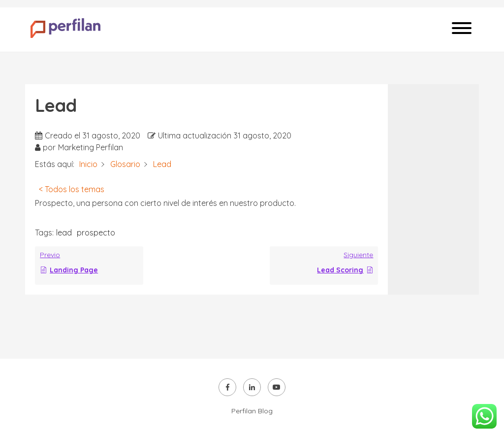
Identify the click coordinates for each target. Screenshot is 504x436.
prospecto (96, 233)
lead (64, 233)
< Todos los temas (72, 189)
